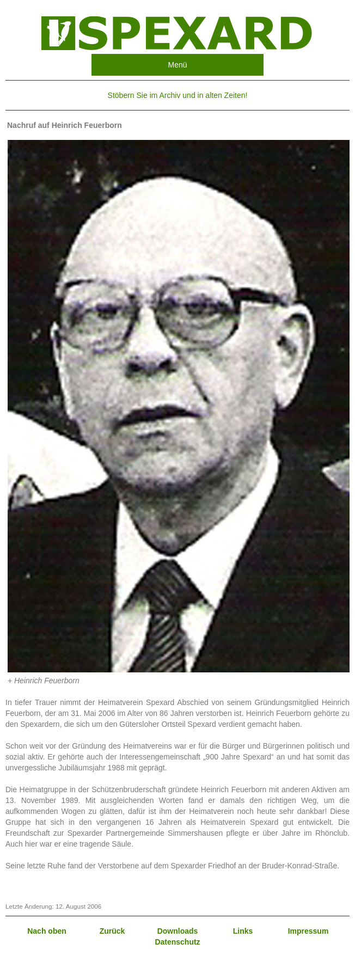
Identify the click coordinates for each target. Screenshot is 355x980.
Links (243, 931)
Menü (177, 65)
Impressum (308, 931)
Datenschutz (177, 942)
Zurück (112, 931)
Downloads (178, 931)
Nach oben (47, 931)
